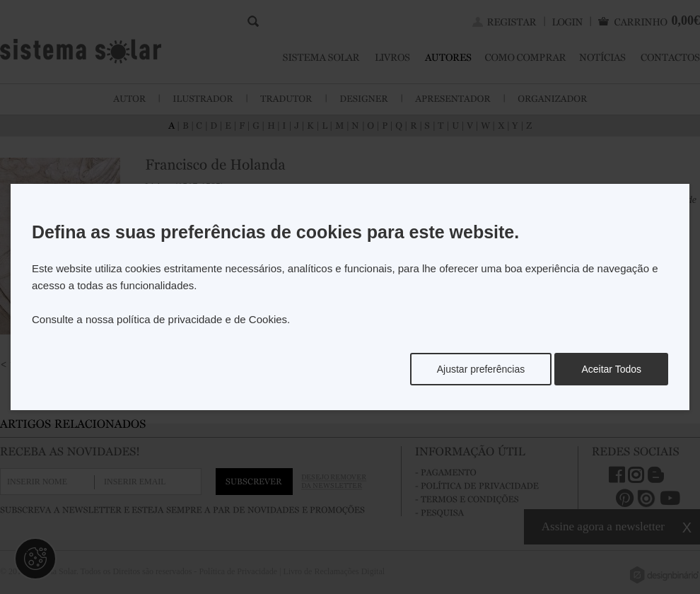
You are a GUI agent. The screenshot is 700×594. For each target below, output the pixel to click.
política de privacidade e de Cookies (202, 319)
